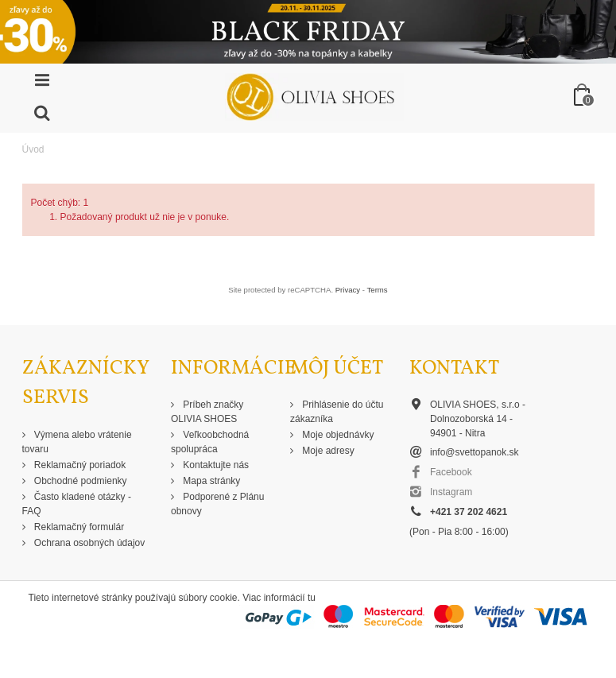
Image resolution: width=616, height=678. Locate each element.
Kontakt (454, 368)
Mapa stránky (210, 481)
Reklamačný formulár (78, 527)
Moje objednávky (337, 435)
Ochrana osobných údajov (89, 543)
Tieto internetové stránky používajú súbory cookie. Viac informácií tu (172, 598)
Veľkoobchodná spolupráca (210, 442)
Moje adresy (327, 451)
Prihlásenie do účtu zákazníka (337, 412)
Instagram (451, 492)
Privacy (348, 290)
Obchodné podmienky (79, 481)
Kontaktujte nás (215, 465)
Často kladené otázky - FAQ (77, 504)
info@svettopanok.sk (475, 452)
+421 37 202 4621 (469, 512)
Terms (378, 290)
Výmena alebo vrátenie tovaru (77, 442)
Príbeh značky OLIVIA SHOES (207, 412)
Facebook (451, 472)
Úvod (33, 149)
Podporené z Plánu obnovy (217, 504)
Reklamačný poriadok (79, 465)
